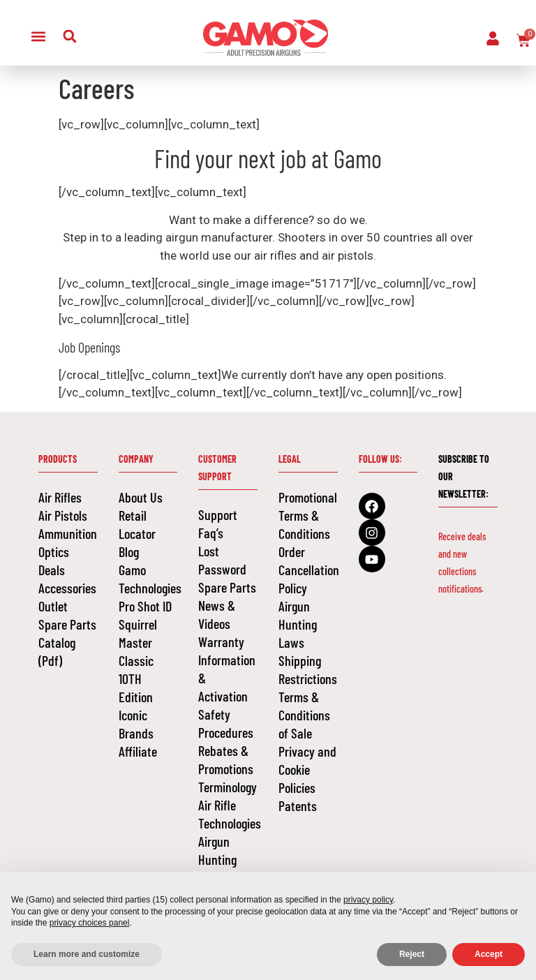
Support (218, 514)
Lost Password (222, 560)
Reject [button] (412, 954)
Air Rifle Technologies (228, 814)
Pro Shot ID (145, 606)
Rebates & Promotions (226, 759)
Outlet (53, 606)
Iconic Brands (136, 724)
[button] (38, 36)
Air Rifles (60, 497)
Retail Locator (137, 524)
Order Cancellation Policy (308, 570)
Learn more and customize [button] (87, 954)
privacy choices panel (90, 923)
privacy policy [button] (368, 900)
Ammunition (68, 533)
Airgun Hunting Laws (217, 859)
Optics (54, 551)
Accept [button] (489, 954)
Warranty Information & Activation (227, 669)
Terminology (228, 787)
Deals (52, 570)
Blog (129, 551)
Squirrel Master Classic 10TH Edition (138, 660)
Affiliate (138, 751)
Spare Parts (67, 624)
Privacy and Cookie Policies (307, 769)
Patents (298, 805)
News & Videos (217, 614)
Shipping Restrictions (308, 669)
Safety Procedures (226, 723)
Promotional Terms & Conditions (308, 515)
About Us (141, 497)
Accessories (67, 588)
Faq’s (211, 533)
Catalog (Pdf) (57, 651)
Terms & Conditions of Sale (304, 715)
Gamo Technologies (148, 579)
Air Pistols (63, 515)
